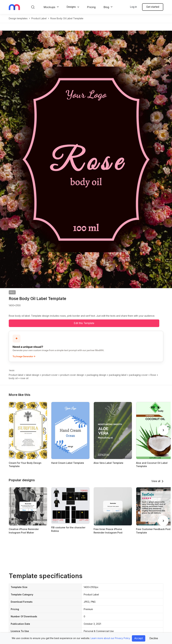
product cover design (72, 375)
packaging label (118, 375)
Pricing (91, 7)
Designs (71, 7)
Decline (154, 638)
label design (33, 375)
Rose (153, 375)
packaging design (96, 375)
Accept (139, 638)
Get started (153, 7)
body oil (13, 378)
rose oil (24, 378)
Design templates (18, 18)
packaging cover (138, 375)
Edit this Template (84, 323)
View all (156, 481)
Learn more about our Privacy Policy (110, 638)
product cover (50, 375)
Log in (133, 7)
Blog (106, 7)
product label (39, 18)
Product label (16, 375)
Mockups (49, 7)
